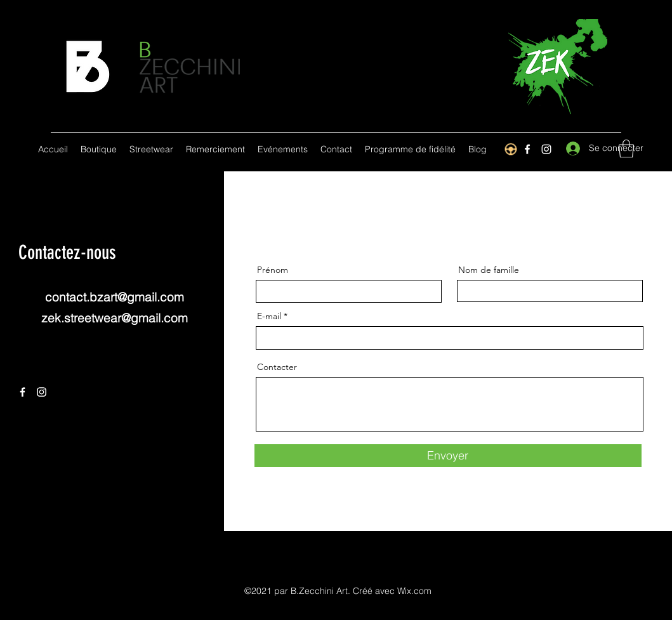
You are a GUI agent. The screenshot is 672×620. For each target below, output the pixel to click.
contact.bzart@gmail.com (115, 297)
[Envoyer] (448, 456)
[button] (626, 149)
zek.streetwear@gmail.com (115, 318)
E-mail (269, 316)
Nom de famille (489, 270)
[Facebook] (23, 392)
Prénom (273, 270)
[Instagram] (546, 149)
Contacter (277, 367)
